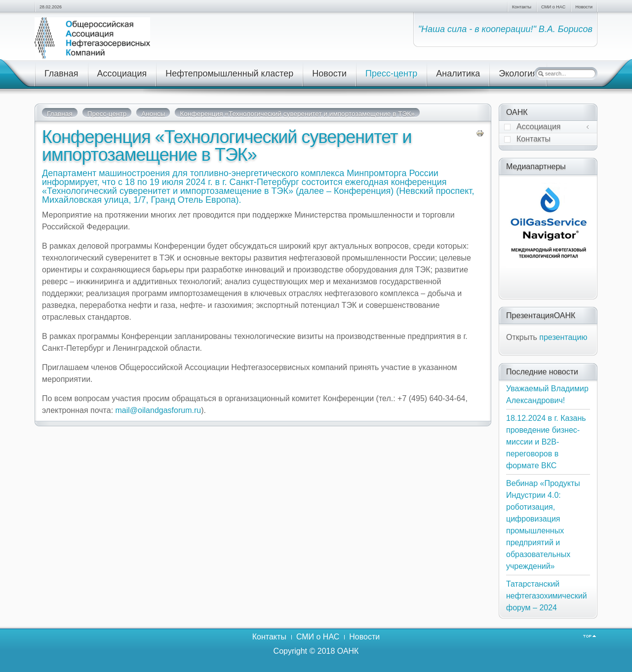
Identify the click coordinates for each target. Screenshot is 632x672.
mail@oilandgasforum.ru (158, 410)
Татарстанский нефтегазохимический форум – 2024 (547, 596)
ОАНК (348, 651)
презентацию (563, 337)
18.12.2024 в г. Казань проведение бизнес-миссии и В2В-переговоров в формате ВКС (546, 442)
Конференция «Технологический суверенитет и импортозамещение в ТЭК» (227, 146)
